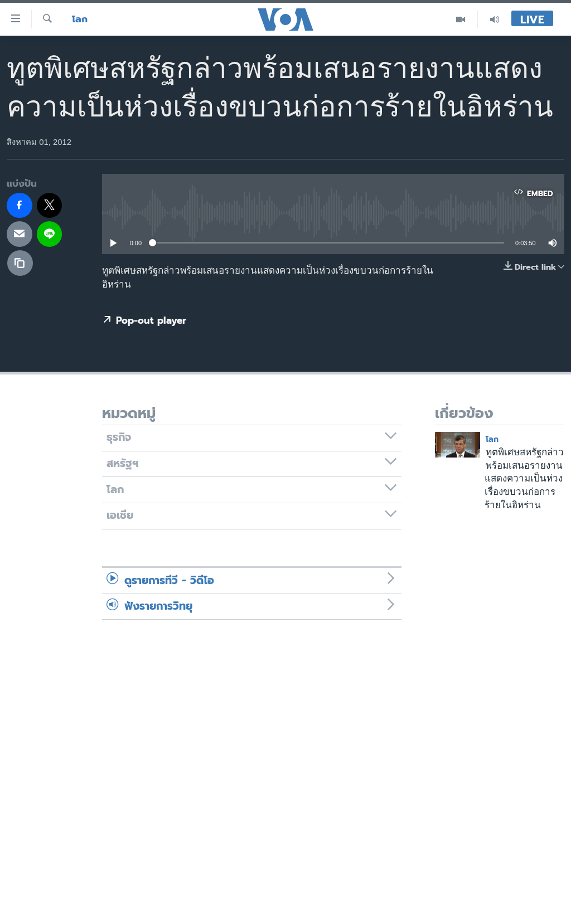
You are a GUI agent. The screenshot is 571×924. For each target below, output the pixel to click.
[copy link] (20, 263)
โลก (80, 19)
